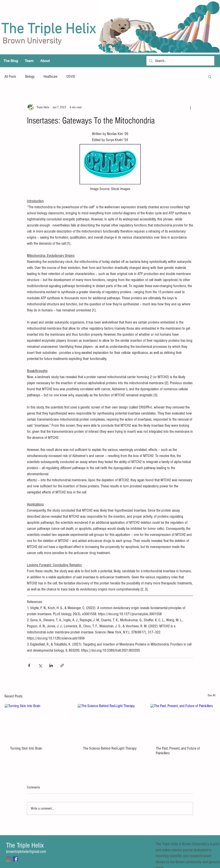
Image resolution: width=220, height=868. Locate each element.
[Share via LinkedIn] (51, 665)
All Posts (10, 77)
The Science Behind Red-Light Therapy (110, 748)
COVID (71, 77)
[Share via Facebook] (29, 665)
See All (212, 695)
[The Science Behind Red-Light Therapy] (110, 722)
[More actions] (190, 107)
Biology (30, 77)
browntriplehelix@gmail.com (26, 852)
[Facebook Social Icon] (15, 859)
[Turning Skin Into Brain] (37, 722)
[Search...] (180, 61)
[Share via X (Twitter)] (40, 665)
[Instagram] (9, 859)
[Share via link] (62, 665)
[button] (210, 77)
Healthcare (51, 77)
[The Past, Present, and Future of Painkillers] (183, 722)
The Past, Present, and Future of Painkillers (178, 751)
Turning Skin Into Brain (26, 748)
